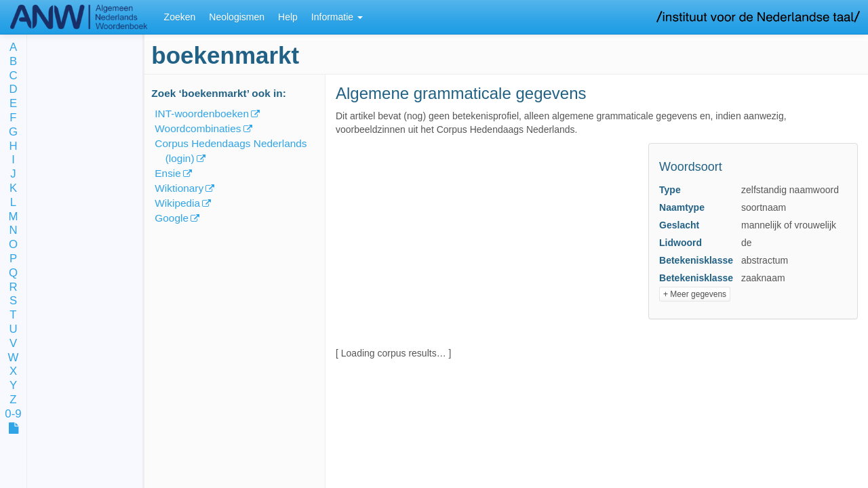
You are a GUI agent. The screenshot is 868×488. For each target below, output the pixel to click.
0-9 (13, 414)
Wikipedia (177, 203)
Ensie (168, 173)
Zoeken (180, 17)
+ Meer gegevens (695, 294)
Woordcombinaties (198, 128)
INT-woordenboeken (202, 114)
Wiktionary (179, 188)
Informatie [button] (337, 17)
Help (288, 17)
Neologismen (237, 17)
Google (172, 218)
